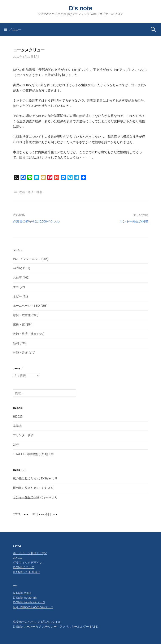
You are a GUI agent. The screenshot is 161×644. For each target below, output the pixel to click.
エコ (16, 287)
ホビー (17, 296)
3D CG (18, 558)
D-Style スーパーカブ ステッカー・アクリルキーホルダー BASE (55, 627)
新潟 (16, 343)
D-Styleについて (24, 567)
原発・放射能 (22, 315)
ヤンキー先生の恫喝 (134, 221)
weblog (18, 268)
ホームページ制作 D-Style (30, 553)
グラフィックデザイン (28, 563)
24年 (16, 445)
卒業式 (17, 426)
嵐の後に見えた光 (25, 478)
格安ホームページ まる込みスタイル (37, 622)
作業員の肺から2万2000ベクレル (36, 221)
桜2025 (18, 416)
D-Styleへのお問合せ (27, 572)
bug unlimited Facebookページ (33, 607)
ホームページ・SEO (26, 306)
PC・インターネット (27, 259)
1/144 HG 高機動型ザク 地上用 (33, 454)
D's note (81, 8)
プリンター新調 (23, 435)
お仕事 (17, 277)
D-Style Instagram (25, 598)
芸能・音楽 (20, 353)
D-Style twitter (22, 593)
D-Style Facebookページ (29, 602)
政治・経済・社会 (31, 192)
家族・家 (19, 325)
